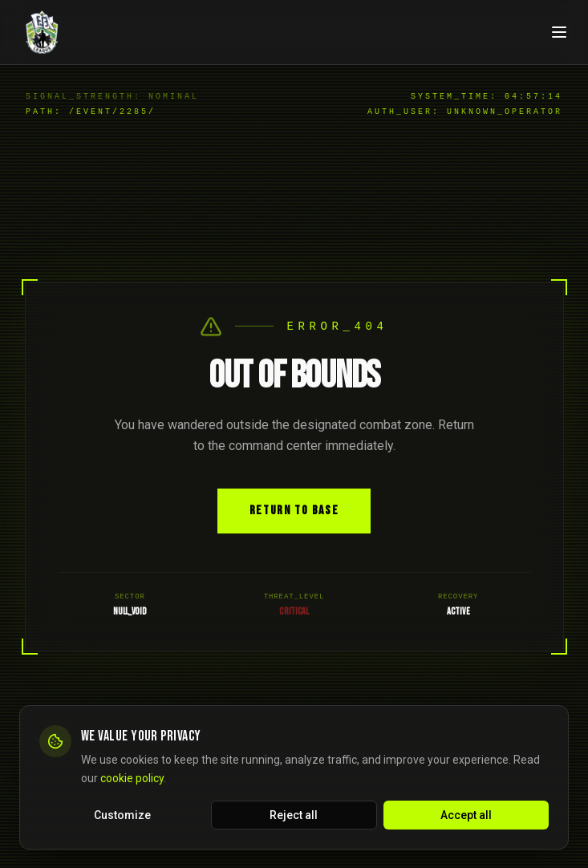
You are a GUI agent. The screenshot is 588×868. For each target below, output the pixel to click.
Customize (122, 817)
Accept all (466, 817)
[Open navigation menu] (559, 32)
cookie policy (132, 780)
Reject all (294, 817)
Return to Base (294, 511)
